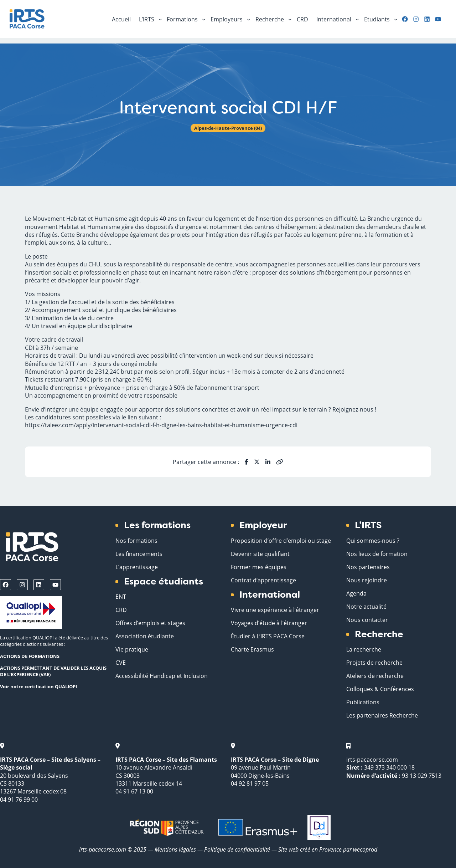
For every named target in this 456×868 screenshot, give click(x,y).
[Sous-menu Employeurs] (249, 19)
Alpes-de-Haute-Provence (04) (228, 128)
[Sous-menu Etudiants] (396, 19)
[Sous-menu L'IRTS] (160, 19)
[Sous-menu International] (357, 19)
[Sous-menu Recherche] (290, 19)
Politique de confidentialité (238, 849)
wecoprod (365, 849)
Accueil (121, 19)
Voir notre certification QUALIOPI (38, 686)
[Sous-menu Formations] (204, 19)
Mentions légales (175, 849)
